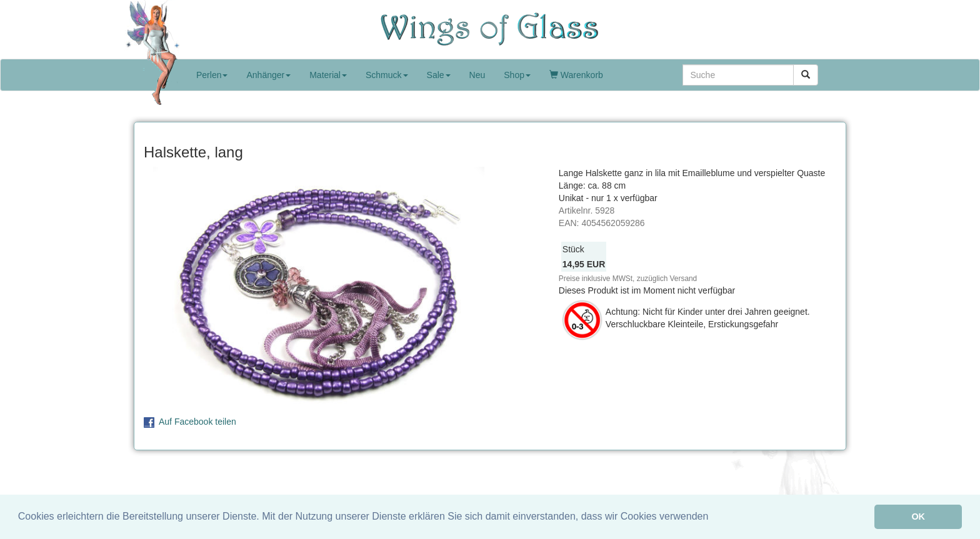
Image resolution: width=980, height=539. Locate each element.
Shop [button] (517, 75)
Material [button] (328, 75)
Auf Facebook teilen (197, 422)
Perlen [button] (212, 75)
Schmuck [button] (387, 75)
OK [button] (918, 517)
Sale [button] (439, 75)
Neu (477, 75)
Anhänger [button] (268, 75)
